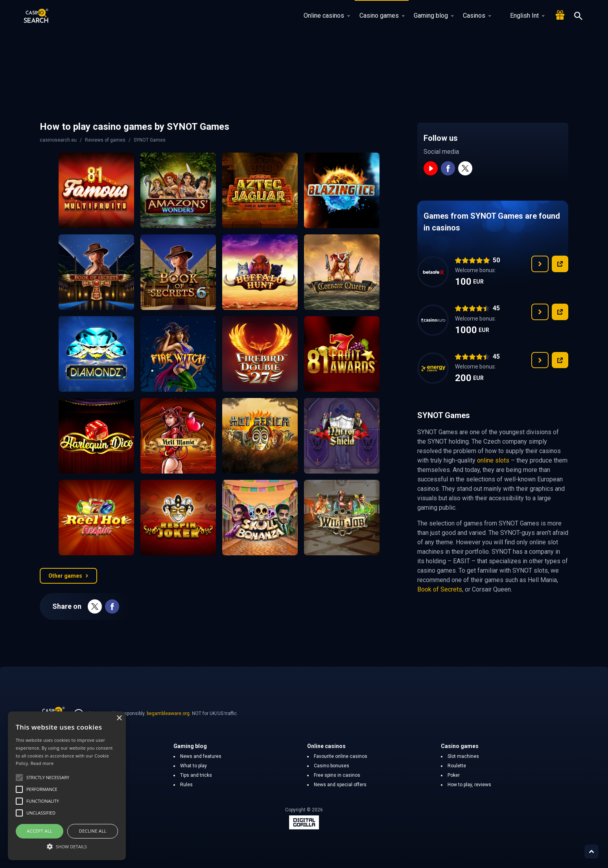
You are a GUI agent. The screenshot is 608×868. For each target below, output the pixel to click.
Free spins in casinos (337, 775)
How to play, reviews (469, 785)
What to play (193, 766)
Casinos (477, 16)
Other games (68, 576)
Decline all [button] (93, 831)
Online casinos (327, 16)
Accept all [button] (40, 831)
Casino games (382, 16)
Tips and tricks (196, 775)
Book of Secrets (440, 589)
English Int (522, 16)
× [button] (119, 718)
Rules (186, 785)
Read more (42, 763)
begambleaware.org (168, 713)
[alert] (67, 786)
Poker (454, 775)
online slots (493, 460)
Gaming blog (434, 16)
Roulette (457, 766)
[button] (67, 846)
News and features (201, 756)
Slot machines (463, 756)
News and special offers (340, 785)
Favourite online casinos (341, 756)
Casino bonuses (332, 766)
